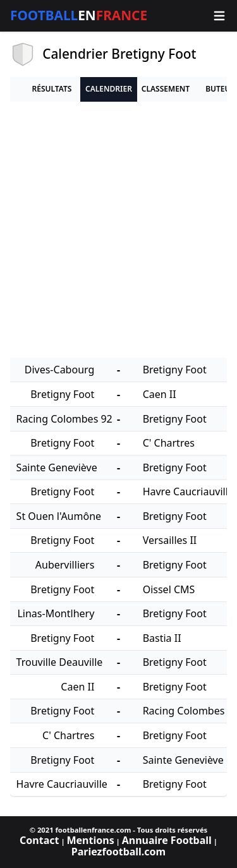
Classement (166, 89)
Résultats (52, 89)
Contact (39, 840)
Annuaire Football (167, 840)
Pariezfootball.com (118, 852)
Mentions (90, 840)
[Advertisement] (118, 230)
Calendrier (109, 89)
